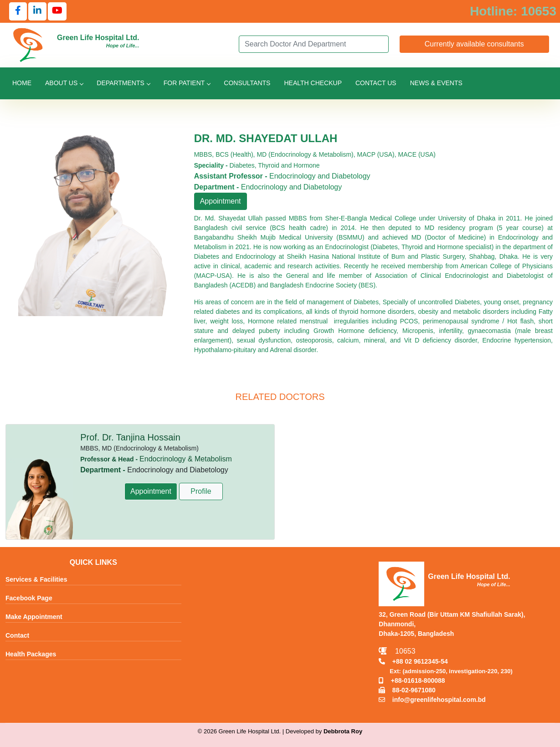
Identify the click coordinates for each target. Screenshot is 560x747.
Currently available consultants (474, 44)
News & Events (436, 83)
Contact (17, 635)
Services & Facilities (36, 579)
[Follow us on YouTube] (57, 11)
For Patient (187, 83)
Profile (201, 491)
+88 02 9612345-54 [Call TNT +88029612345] (413, 661)
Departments (123, 83)
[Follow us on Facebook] (18, 11)
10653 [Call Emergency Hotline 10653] (397, 651)
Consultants (247, 83)
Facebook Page (29, 598)
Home (22, 83)
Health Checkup (313, 83)
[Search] (313, 44)
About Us (64, 83)
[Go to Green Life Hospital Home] (28, 44)
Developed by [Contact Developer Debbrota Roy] (324, 731)
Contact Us (376, 83)
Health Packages (31, 654)
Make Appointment (34, 617)
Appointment (221, 201)
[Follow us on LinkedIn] (37, 11)
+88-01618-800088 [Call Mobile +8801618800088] (412, 680)
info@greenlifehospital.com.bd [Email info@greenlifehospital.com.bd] (432, 700)
